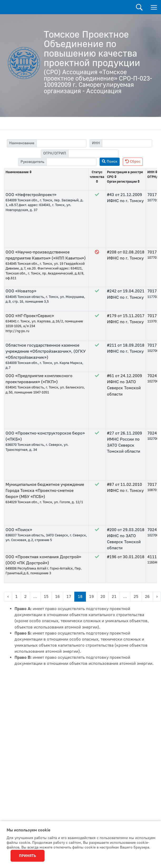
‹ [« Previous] (8, 597)
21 (114, 597)
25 (136, 597)
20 (103, 597)
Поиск (139, 7)
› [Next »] (157, 597)
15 (46, 597)
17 (69, 597)
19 (91, 597)
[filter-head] (71, 162)
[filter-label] (61, 143)
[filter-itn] (127, 143)
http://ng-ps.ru (17, 331)
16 (57, 597)
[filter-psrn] (93, 154)
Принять (28, 856)
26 (147, 597)
